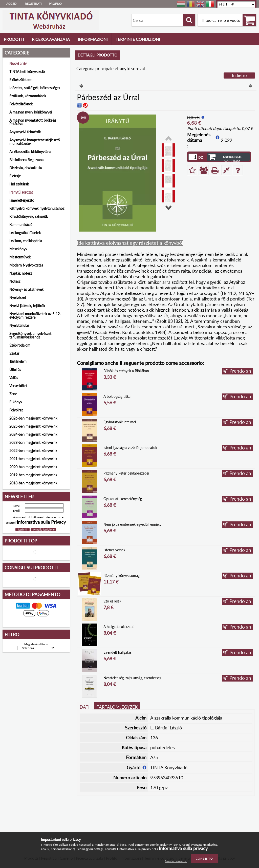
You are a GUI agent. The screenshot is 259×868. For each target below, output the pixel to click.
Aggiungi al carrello (232, 158)
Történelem (18, 361)
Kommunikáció (21, 225)
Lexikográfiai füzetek (25, 233)
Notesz (15, 281)
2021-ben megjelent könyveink (33, 459)
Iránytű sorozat (21, 192)
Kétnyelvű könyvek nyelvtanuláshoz (37, 208)
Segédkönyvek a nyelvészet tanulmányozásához (30, 335)
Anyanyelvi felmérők (25, 132)
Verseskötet (18, 386)
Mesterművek (20, 257)
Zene (13, 394)
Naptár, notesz (21, 273)
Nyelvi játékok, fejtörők (27, 306)
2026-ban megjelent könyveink (33, 418)
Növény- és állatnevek (26, 289)
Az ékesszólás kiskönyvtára (30, 152)
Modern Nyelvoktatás (26, 265)
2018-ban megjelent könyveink (33, 483)
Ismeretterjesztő (22, 200)
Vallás (14, 378)
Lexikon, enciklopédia (26, 241)
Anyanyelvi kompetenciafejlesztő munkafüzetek (35, 142)
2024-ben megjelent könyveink (33, 434)
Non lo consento (176, 861)
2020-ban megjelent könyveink (33, 467)
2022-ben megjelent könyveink (33, 451)
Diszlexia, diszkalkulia (26, 168)
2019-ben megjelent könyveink (33, 475)
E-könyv (16, 402)
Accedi (12, 4)
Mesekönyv (18, 249)
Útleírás (15, 370)
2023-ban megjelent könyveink (33, 442)
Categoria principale (95, 69)
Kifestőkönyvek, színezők (29, 216)
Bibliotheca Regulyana (26, 160)
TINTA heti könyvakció (27, 72)
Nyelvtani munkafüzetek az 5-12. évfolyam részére (35, 316)
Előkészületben (21, 80)
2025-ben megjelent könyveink (33, 426)
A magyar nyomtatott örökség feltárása (33, 122)
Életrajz (15, 176)
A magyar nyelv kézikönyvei (31, 112)
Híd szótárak (19, 184)
